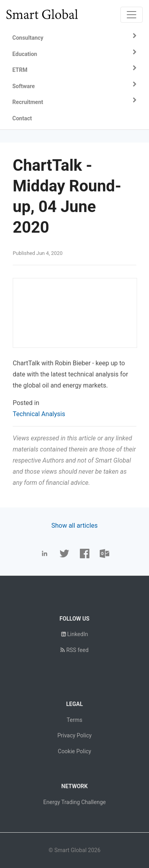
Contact (22, 118)
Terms (74, 720)
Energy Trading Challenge (74, 802)
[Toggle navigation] (132, 15)
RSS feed (74, 650)
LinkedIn (75, 634)
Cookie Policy (75, 751)
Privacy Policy (74, 735)
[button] (74, 38)
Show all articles (74, 526)
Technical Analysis (39, 414)
